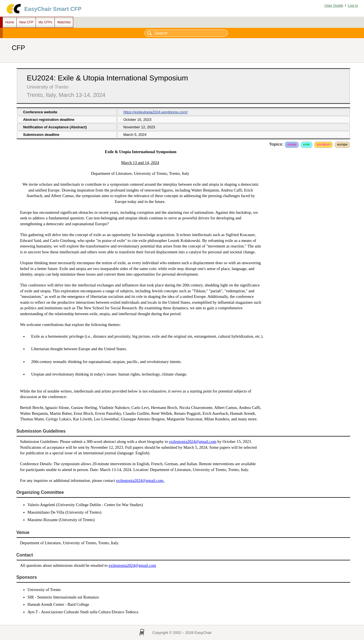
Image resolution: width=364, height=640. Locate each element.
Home (10, 22)
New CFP (26, 22)
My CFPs (45, 22)
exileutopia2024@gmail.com (193, 442)
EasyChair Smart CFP (53, 9)
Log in (353, 5)
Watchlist (64, 22)
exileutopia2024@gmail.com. (140, 480)
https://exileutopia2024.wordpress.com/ (155, 112)
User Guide (334, 5)
